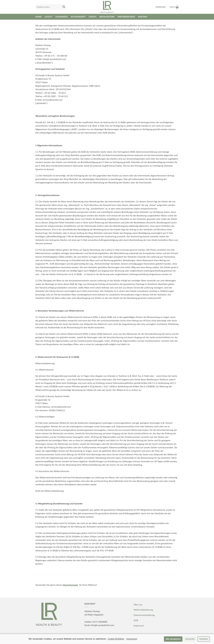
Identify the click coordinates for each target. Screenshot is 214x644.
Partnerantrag (126, 17)
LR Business (61, 17)
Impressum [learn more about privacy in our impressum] (132, 639)
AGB (136, 620)
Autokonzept (78, 17)
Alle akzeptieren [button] (173, 639)
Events (93, 17)
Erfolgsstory (107, 17)
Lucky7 (49, 17)
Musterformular (70, 585)
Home (38, 17)
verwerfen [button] (190, 639)
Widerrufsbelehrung (143, 610)
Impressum (139, 626)
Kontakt (143, 17)
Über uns (138, 604)
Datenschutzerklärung (144, 615)
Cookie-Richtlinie (116, 639)
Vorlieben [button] (204, 639)
